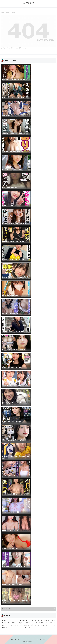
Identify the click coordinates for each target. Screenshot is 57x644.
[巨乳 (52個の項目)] (31, 620)
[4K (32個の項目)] (53, 620)
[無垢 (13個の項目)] (52, 623)
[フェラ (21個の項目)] (6, 623)
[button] (54, 609)
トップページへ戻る (15, 639)
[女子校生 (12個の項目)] (14, 628)
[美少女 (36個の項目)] (46, 620)
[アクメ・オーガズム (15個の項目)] (41, 623)
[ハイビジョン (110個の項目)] (6, 620)
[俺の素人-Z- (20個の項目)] (15, 623)
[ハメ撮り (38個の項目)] (38, 620)
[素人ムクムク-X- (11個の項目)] (41, 628)
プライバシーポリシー (42, 639)
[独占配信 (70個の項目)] (23, 620)
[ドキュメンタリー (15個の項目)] (27, 623)
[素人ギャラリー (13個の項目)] (7, 625)
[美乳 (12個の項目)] (44, 625)
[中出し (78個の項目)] (16, 620)
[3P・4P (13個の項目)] (17, 625)
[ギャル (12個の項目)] (52, 625)
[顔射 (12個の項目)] (36, 625)
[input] (28, 609)
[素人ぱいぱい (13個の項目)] (27, 625)
